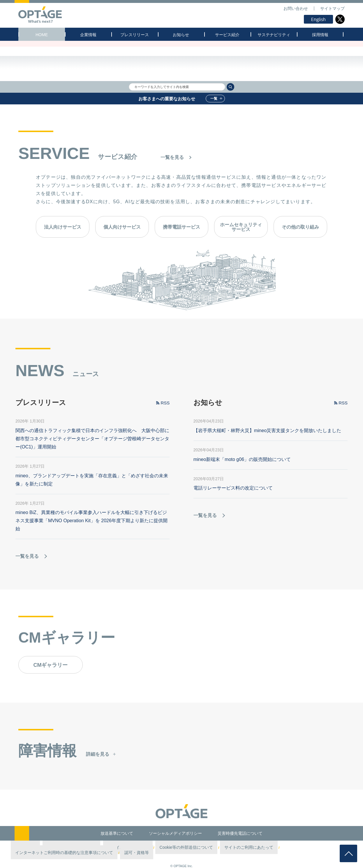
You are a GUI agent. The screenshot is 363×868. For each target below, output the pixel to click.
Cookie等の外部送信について (157, 848)
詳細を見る (98, 779)
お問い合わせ (296, 8)
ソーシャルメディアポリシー (175, 833)
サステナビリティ (274, 35)
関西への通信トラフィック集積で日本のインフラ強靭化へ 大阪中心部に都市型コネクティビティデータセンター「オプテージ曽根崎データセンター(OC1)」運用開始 (92, 463)
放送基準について (117, 833)
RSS (165, 428)
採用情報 (320, 35)
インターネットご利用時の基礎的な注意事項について (267, 848)
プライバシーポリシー (115, 848)
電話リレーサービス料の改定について (233, 513)
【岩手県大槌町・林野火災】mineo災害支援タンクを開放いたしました (267, 455)
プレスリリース (135, 35)
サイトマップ (332, 8)
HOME (42, 35)
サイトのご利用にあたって (203, 848)
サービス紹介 (227, 35)
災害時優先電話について (240, 833)
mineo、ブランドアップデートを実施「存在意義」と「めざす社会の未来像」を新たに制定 (92, 504)
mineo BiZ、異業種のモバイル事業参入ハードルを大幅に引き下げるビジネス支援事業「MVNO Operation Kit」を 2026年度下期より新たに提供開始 (91, 545)
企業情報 (88, 35)
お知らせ (181, 35)
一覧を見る (172, 157)
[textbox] (177, 87)
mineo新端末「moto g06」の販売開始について (242, 484)
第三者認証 (41, 848)
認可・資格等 (320, 848)
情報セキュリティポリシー (74, 848)
